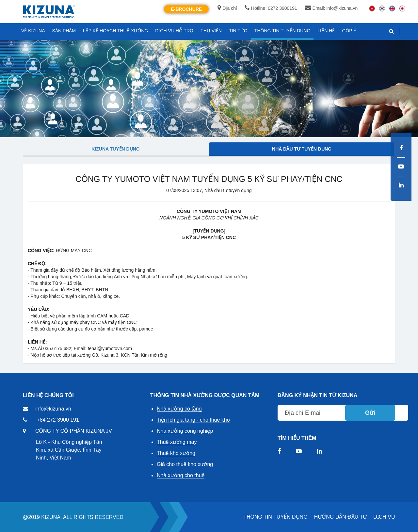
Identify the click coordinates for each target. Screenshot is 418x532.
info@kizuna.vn (53, 409)
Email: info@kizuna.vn (331, 8)
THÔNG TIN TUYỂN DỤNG (275, 517)
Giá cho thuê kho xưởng (185, 464)
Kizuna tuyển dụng (115, 149)
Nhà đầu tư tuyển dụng (302, 149)
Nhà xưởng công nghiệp (185, 431)
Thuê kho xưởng (176, 453)
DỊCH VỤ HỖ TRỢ (174, 31)
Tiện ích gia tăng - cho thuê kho (193, 420)
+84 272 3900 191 (58, 420)
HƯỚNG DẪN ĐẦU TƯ (341, 517)
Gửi (370, 413)
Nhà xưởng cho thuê (181, 475)
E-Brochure (186, 9)
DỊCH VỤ (384, 517)
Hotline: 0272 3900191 (271, 8)
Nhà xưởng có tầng (179, 409)
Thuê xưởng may (177, 442)
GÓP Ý (349, 31)
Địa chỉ (227, 8)
